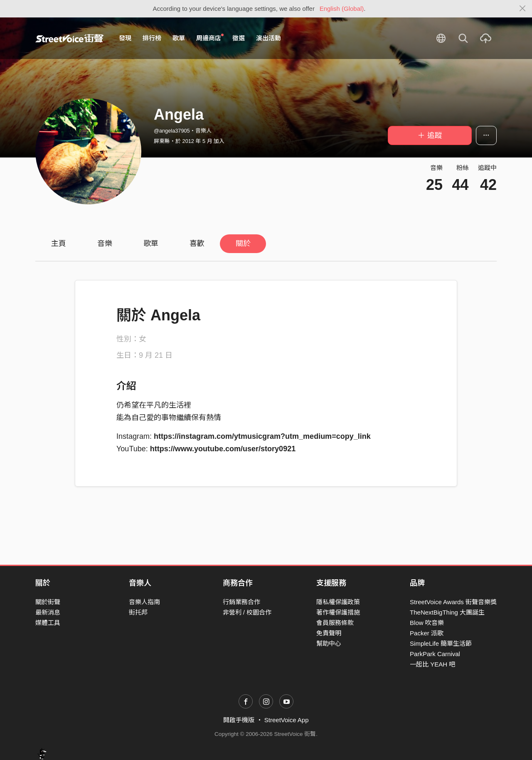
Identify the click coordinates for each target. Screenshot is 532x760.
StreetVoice (70, 38)
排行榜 (152, 38)
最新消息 (48, 612)
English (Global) (342, 9)
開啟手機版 (239, 720)
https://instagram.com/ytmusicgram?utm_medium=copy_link (262, 436)
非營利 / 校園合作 (247, 612)
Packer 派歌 (427, 633)
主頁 (59, 243)
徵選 (239, 38)
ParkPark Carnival (435, 654)
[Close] (523, 9)
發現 (125, 38)
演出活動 (268, 38)
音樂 (105, 243)
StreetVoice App (287, 720)
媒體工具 (48, 623)
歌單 (179, 38)
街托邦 (138, 612)
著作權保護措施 (338, 612)
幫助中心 (329, 643)
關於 (243, 243)
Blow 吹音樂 (427, 623)
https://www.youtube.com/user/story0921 (223, 449)
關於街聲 (48, 602)
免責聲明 (329, 633)
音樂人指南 (144, 602)
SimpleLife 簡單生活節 (441, 643)
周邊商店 (210, 38)
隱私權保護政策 (338, 602)
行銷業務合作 (241, 602)
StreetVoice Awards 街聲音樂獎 (453, 602)
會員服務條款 (335, 623)
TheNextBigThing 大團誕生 (447, 612)
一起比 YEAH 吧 (432, 664)
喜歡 (197, 243)
